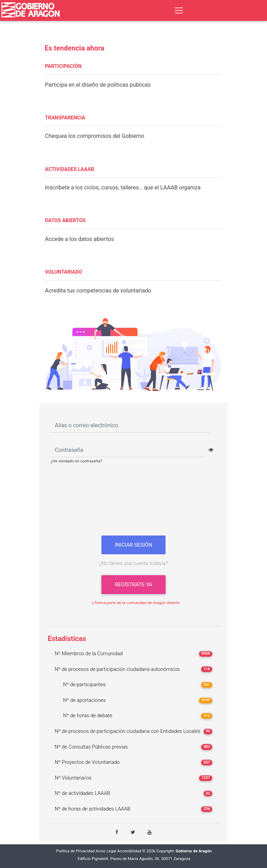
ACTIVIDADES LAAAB (70, 169)
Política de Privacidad (75, 851)
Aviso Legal (106, 851)
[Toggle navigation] (179, 10)
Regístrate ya (133, 585)
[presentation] (133, 502)
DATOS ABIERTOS (65, 221)
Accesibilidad (129, 851)
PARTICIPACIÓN (63, 66)
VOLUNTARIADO (64, 272)
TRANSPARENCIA (65, 118)
